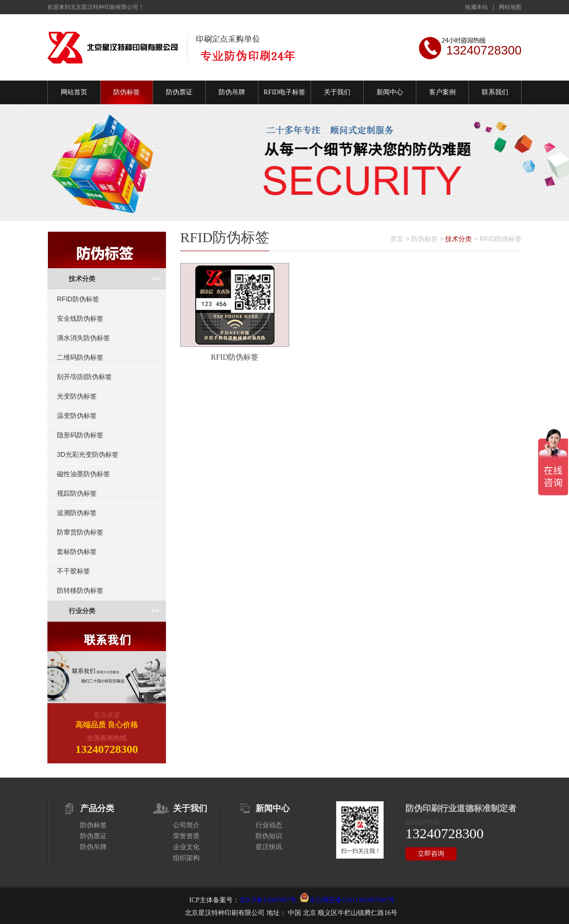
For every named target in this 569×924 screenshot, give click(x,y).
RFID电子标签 (284, 92)
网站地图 (510, 7)
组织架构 (186, 858)
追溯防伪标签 (77, 513)
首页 (397, 239)
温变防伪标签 (77, 416)
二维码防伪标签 (80, 357)
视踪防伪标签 (77, 493)
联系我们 (495, 92)
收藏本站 (477, 7)
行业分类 (82, 611)
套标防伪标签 (77, 552)
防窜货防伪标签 (80, 532)
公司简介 (186, 825)
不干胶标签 (73, 571)
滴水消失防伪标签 (83, 338)
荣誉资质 (186, 836)
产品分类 (97, 808)
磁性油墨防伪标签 (83, 474)
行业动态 (269, 825)
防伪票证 (179, 92)
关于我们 (337, 92)
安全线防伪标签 (80, 318)
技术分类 (82, 279)
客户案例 (442, 92)
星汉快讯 (269, 847)
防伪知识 (269, 836)
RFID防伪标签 (78, 299)
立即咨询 (431, 854)
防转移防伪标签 (80, 590)
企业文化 (186, 847)
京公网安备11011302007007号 (352, 900)
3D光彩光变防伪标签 (88, 454)
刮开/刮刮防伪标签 (84, 377)
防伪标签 (127, 92)
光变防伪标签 (77, 396)
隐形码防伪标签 (80, 435)
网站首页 (74, 92)
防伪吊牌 (232, 92)
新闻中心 (390, 92)
